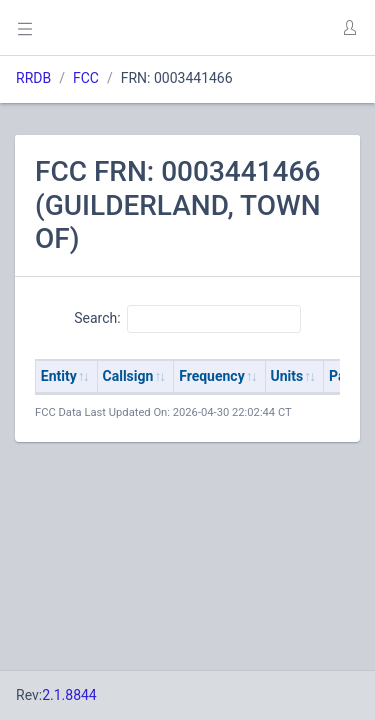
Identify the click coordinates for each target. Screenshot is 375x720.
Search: (187, 319)
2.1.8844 (69, 695)
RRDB (33, 78)
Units (287, 376)
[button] (349, 28)
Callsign (128, 376)
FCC (86, 78)
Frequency (212, 376)
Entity (59, 376)
